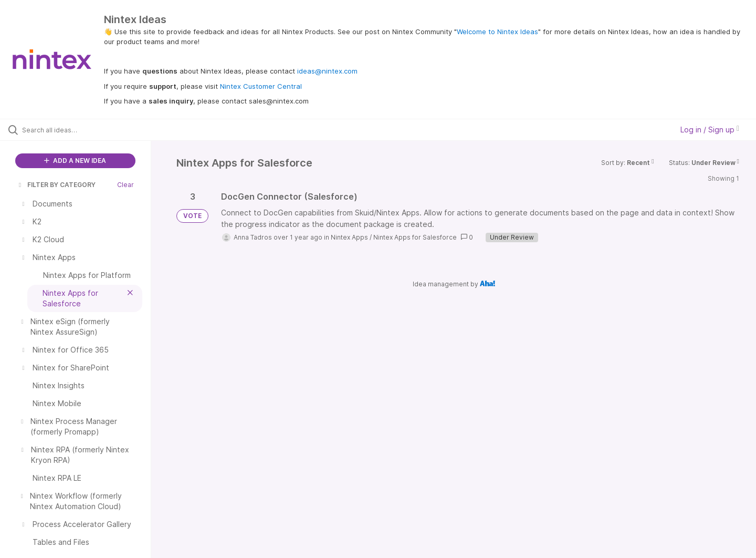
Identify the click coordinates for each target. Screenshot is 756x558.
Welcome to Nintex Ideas (497, 32)
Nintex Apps (349, 237)
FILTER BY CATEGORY (56, 185)
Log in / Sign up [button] (710, 130)
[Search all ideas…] (89, 130)
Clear (125, 185)
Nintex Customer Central (261, 86)
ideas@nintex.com (327, 71)
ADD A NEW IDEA (75, 161)
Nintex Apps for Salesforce (415, 237)
